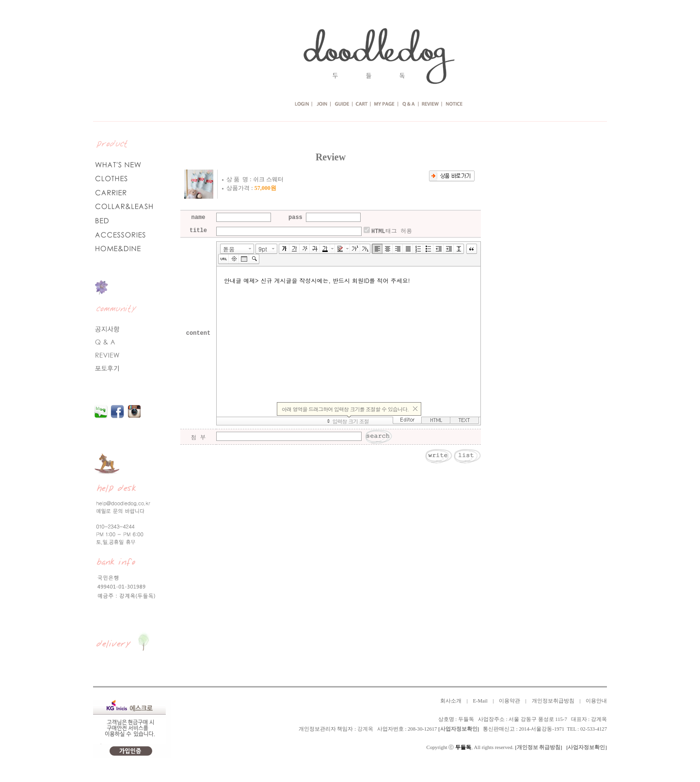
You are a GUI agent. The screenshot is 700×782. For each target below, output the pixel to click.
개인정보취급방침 (553, 701)
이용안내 (596, 701)
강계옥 (365, 729)
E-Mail (480, 701)
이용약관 (509, 701)
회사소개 (451, 701)
